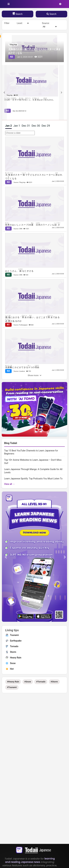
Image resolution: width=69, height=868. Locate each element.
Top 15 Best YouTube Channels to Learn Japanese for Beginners (31, 452)
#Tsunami (12, 687)
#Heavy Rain (13, 682)
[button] (6, 557)
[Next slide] (61, 92)
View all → (10, 484)
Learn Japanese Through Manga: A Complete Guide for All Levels (33, 471)
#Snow (28, 682)
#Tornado (41, 682)
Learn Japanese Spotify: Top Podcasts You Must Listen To (33, 479)
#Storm (54, 682)
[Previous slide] (4, 92)
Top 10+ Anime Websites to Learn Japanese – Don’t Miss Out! (33, 462)
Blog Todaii (11, 443)
